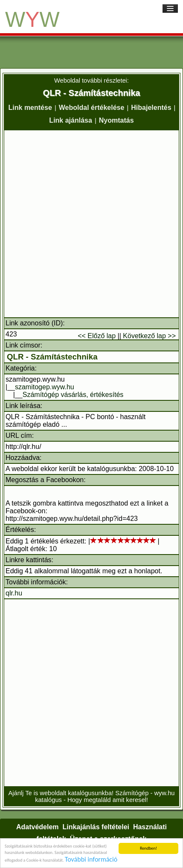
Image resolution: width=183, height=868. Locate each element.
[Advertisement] (91, 224)
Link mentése (30, 108)
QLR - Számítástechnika (52, 357)
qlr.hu (14, 593)
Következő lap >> (149, 336)
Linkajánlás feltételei (96, 827)
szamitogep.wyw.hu (45, 387)
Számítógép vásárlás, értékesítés (73, 395)
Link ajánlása (71, 120)
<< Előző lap (97, 336)
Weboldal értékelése (92, 108)
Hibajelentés (151, 108)
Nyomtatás (116, 120)
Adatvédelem (38, 827)
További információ (91, 860)
